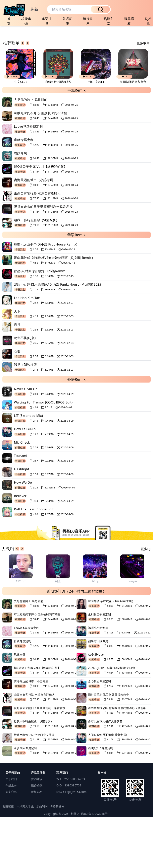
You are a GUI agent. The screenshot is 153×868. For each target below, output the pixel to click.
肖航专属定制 (24, 191)
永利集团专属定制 (100, 665)
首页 (9, 21)
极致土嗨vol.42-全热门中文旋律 (34, 785)
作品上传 (11, 836)
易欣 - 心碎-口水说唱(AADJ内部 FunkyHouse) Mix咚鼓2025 (58, 335)
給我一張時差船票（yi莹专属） (36, 271)
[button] (23, 94)
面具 (17, 375)
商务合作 (11, 842)
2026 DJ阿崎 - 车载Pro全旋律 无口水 (112, 719)
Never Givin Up (26, 440)
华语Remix (76, 286)
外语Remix (76, 430)
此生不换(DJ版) (25, 389)
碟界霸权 (129, 21)
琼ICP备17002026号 (94, 864)
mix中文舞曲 (96, 133)
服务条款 (37, 836)
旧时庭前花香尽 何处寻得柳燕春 (108, 745)
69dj (95, 632)
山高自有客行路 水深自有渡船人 (37, 244)
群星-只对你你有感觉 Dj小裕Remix (39, 322)
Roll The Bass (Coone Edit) (34, 560)
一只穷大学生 (25, 857)
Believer (20, 547)
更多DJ (146, 600)
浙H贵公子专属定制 (101, 799)
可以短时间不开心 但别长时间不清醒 (41, 164)
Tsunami (21, 507)
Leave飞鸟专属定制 (28, 177)
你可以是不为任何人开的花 (105, 772)
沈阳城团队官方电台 (133, 133)
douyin (132, 632)
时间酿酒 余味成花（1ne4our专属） (111, 652)
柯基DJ (75, 864)
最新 (34, 9)
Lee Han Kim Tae (27, 349)
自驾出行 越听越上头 (58, 133)
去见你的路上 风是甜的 (31, 151)
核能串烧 (26, 21)
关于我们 (11, 830)
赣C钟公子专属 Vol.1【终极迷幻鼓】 (41, 217)
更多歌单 (143, 94)
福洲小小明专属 (98, 678)
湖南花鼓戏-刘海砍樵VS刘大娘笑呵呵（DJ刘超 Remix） (54, 309)
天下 (17, 362)
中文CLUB (21, 133)
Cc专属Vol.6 (96, 705)
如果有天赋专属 (98, 692)
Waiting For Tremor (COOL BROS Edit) (43, 453)
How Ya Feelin (25, 480)
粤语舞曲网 (57, 857)
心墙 (17, 402)
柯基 (58, 632)
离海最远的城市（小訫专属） (35, 231)
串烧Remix (76, 141)
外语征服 (67, 21)
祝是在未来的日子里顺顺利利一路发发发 (43, 257)
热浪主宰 (108, 21)
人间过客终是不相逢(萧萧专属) (108, 785)
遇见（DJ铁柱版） (27, 415)
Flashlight (22, 520)
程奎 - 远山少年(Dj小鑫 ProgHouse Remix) (46, 295)
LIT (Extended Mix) (28, 467)
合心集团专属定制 (100, 732)
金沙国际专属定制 (25, 799)
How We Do (23, 533)
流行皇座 (88, 21)
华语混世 (47, 21)
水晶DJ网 (42, 857)
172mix (21, 632)
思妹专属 (21, 204)
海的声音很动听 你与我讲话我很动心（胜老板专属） (119, 759)
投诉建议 (37, 830)
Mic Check (22, 493)
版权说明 (37, 842)
